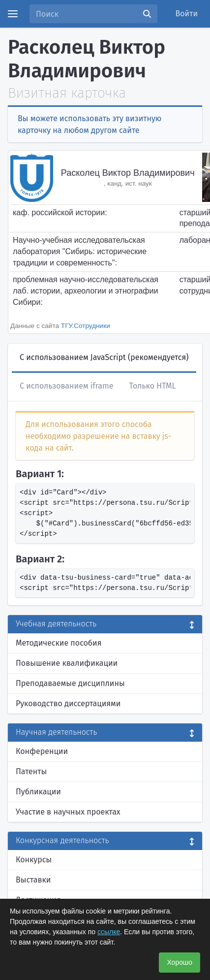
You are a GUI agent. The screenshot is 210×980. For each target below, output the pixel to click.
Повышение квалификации (67, 663)
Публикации (38, 792)
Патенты (31, 771)
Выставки (33, 880)
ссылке (109, 932)
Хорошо (180, 962)
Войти (187, 14)
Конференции (42, 751)
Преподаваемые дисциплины (70, 683)
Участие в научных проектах (68, 812)
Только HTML (152, 386)
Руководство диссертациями (68, 703)
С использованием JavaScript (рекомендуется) (104, 357)
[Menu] (13, 14)
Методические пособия (59, 643)
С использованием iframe (66, 386)
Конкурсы (34, 860)
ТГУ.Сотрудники (86, 326)
